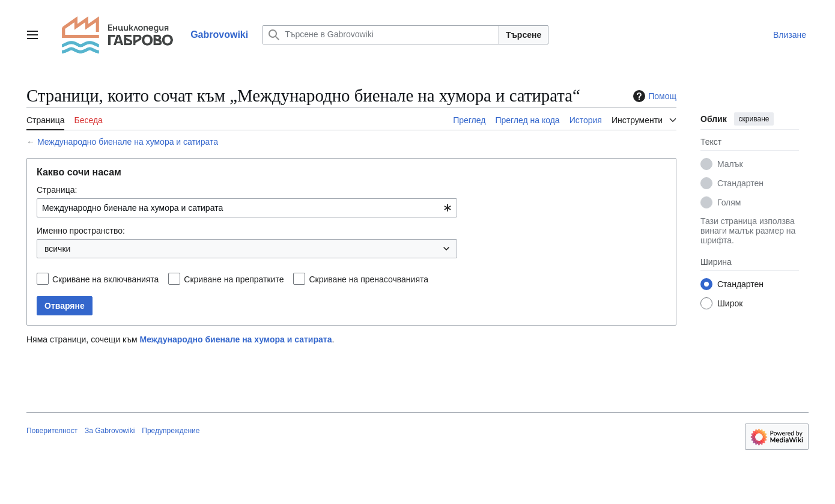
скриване (754, 119)
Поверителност (52, 431)
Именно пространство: (81, 231)
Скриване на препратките (234, 279)
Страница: (57, 190)
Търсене (524, 35)
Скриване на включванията (105, 279)
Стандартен (740, 183)
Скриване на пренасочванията (369, 279)
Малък (730, 164)
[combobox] (247, 208)
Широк (730, 303)
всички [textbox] (57, 249)
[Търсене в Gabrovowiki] (381, 35)
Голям (729, 202)
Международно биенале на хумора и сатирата (128, 142)
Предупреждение (171, 431)
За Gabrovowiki (110, 431)
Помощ (653, 96)
